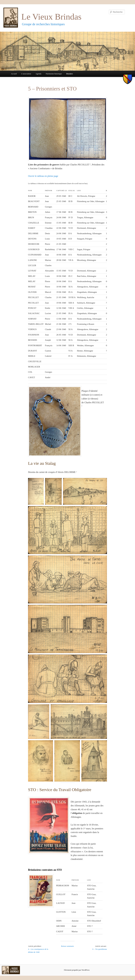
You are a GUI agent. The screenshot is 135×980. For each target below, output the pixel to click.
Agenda (38, 74)
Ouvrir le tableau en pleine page (43, 176)
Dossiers (69, 74)
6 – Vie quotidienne (100, 949)
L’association (26, 74)
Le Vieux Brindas (51, 17)
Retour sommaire (67, 946)
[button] (36, 491)
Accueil (14, 74)
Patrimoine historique (54, 74)
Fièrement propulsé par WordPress (77, 970)
